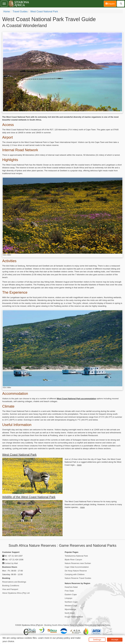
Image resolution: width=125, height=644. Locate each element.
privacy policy (63, 638)
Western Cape (71, 606)
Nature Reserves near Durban (78, 563)
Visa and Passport (10, 589)
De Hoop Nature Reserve (76, 571)
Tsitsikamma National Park (76, 556)
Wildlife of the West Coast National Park (29, 497)
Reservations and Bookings (14, 582)
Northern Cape (71, 602)
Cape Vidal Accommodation (77, 567)
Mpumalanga (70, 609)
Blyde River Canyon (73, 560)
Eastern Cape (71, 594)
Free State (69, 591)
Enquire (111, 3)
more (79, 465)
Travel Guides (20, 12)
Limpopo (69, 598)
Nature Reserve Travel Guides (78, 578)
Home (7, 12)
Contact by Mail (11, 563)
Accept (115, 639)
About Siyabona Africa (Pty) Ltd (16, 593)
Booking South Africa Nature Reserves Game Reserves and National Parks (77, 625)
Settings (97, 639)
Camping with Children (75, 574)
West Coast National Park (44, 12)
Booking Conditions (11, 586)
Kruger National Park (74, 617)
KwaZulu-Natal (71, 587)
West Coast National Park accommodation (76, 399)
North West (70, 613)
